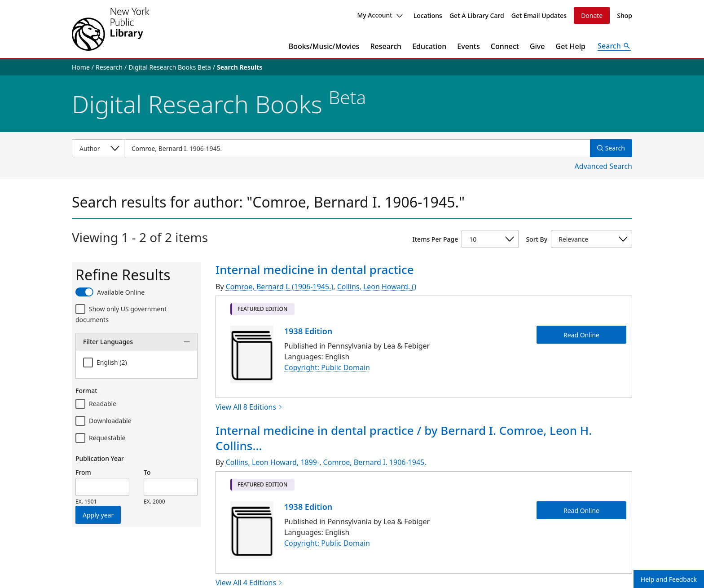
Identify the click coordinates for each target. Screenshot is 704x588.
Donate (592, 15)
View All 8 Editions (249, 407)
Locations (428, 15)
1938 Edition (308, 331)
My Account (380, 15)
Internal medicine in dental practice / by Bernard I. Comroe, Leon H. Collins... (404, 438)
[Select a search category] (98, 148)
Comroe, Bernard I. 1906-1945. (375, 462)
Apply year (98, 515)
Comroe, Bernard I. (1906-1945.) (280, 287)
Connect (505, 46)
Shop (625, 15)
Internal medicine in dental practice (315, 270)
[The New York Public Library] (110, 29)
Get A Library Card (477, 15)
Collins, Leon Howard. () (377, 287)
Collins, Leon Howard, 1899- (273, 462)
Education (429, 46)
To (147, 472)
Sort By (537, 239)
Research (386, 46)
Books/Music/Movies (324, 46)
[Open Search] (614, 46)
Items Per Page (435, 239)
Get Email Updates (539, 15)
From (83, 472)
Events (468, 46)
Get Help (571, 46)
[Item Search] (357, 148)
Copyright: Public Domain (327, 367)
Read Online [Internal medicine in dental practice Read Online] (581, 334)
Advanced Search (603, 166)
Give (537, 46)
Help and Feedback (669, 579)
